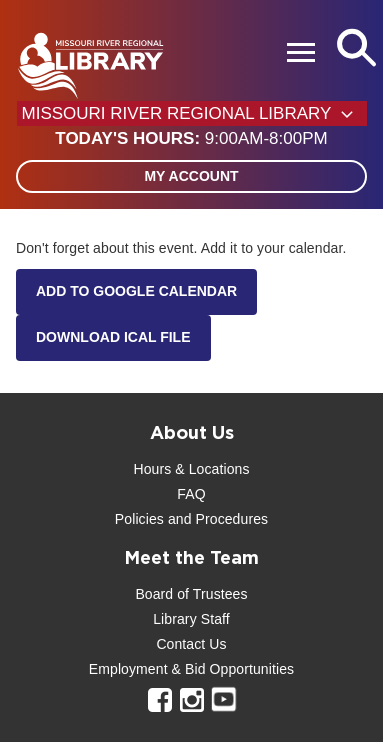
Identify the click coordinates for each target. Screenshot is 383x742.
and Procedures (216, 519)
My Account (191, 176)
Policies (139, 519)
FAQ (191, 494)
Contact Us (191, 644)
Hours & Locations (191, 469)
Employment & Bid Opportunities (191, 669)
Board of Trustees (191, 594)
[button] (191, 139)
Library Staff (191, 619)
